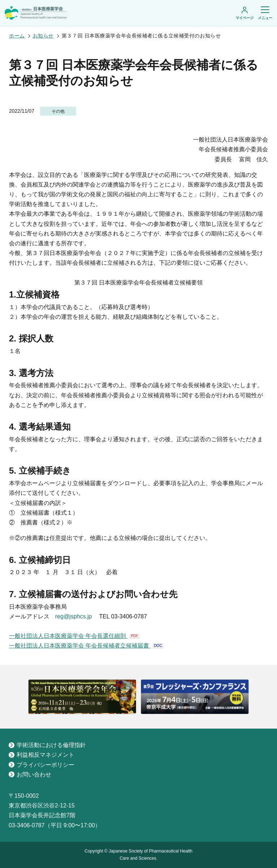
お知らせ (43, 36)
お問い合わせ (30, 775)
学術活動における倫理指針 (47, 745)
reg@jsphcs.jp (74, 616)
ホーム (17, 36)
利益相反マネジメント (41, 755)
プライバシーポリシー (41, 765)
